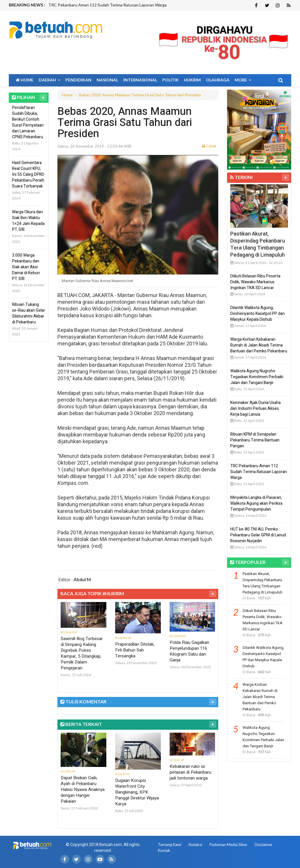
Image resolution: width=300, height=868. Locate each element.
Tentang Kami (170, 845)
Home (25, 80)
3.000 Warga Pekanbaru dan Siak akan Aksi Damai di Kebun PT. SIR (26, 267)
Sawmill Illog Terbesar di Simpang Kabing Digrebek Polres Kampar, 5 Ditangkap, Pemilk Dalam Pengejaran (82, 653)
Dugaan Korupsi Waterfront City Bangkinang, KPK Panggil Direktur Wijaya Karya (137, 792)
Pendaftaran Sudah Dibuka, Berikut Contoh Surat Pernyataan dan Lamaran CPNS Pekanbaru (28, 122)
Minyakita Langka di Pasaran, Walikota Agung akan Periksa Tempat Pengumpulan (256, 503)
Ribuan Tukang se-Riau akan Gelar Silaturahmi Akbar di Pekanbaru (29, 313)
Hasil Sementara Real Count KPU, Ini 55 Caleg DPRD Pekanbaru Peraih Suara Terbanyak (28, 174)
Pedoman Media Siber (228, 845)
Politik (171, 80)
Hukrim (192, 80)
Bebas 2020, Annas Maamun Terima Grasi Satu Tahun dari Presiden (140, 95)
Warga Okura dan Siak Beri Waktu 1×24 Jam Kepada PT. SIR (28, 221)
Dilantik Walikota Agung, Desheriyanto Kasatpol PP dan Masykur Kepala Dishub (258, 314)
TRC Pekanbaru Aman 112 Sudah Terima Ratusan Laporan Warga (108, 5)
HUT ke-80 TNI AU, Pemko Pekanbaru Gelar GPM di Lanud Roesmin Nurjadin (258, 535)
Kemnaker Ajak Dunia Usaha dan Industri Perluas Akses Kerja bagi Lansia (255, 409)
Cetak (209, 146)
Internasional (140, 80)
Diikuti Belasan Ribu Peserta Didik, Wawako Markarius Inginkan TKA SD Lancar (255, 282)
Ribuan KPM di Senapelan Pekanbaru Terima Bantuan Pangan (255, 440)
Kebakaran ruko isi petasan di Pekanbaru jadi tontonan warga (190, 772)
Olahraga (218, 80)
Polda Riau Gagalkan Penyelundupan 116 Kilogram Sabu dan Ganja (189, 651)
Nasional (107, 80)
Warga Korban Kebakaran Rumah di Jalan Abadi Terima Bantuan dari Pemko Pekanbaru (259, 345)
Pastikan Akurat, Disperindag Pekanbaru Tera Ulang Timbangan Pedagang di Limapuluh (258, 244)
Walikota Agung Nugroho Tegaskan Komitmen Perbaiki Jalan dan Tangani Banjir (257, 377)
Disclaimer (264, 845)
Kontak (164, 850)
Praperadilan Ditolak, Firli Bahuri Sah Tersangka (135, 650)
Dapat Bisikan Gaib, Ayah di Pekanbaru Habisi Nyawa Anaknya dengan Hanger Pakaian (83, 789)
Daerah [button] (49, 80)
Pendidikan (78, 80)
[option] (121, 5)
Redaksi (195, 845)
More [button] (243, 80)
